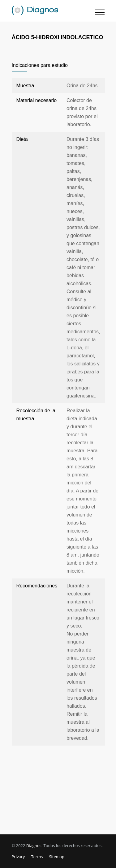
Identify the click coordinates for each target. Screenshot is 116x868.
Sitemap (57, 857)
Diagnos (34, 845)
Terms (37, 857)
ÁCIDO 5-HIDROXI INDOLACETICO (58, 37)
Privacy (18, 857)
